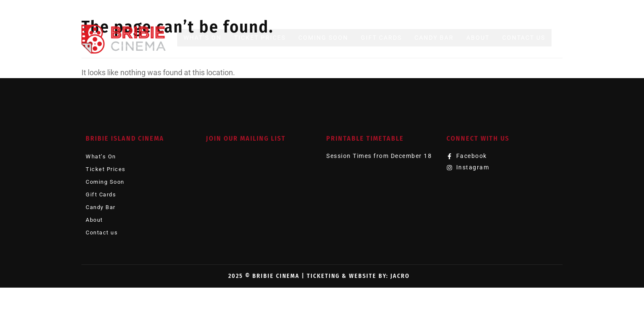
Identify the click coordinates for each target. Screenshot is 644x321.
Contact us (524, 38)
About (478, 38)
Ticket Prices (260, 38)
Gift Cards (381, 38)
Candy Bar (434, 38)
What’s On (203, 38)
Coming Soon (323, 38)
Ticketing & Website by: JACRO (358, 276)
